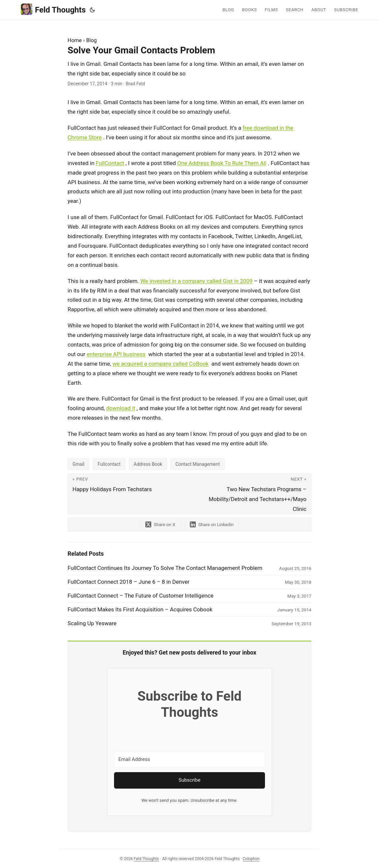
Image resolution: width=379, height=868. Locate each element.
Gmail (78, 464)
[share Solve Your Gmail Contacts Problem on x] (160, 525)
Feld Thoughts (53, 9)
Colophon (251, 859)
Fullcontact (109, 464)
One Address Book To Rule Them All (222, 163)
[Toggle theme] (92, 10)
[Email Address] (189, 759)
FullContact (110, 163)
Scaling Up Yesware (92, 623)
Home (75, 40)
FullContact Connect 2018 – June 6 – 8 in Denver (129, 582)
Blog (92, 40)
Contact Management (198, 464)
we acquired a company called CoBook (160, 364)
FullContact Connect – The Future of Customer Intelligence (141, 596)
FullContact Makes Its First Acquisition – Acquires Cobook (140, 609)
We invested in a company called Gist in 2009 (196, 281)
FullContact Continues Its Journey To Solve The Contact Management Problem (165, 568)
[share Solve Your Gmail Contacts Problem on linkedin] (212, 525)
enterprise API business (116, 354)
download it (121, 408)
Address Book (148, 464)
